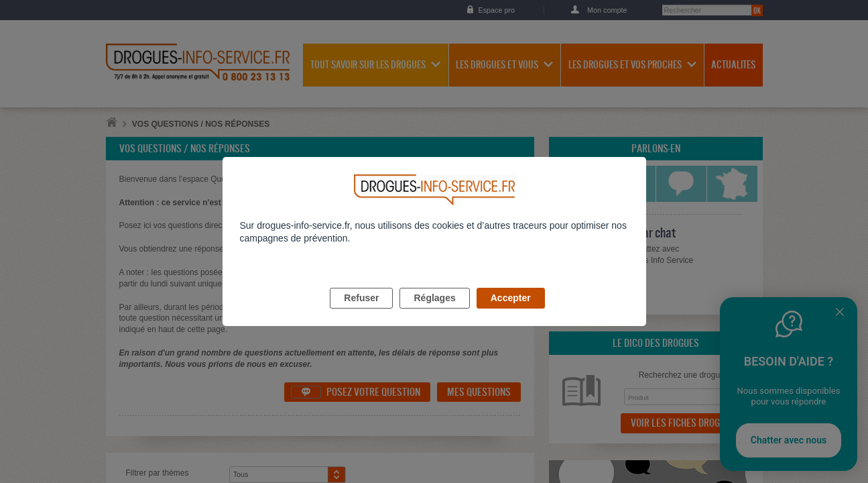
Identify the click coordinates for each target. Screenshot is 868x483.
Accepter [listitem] (511, 313)
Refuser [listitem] (361, 313)
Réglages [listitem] (434, 313)
